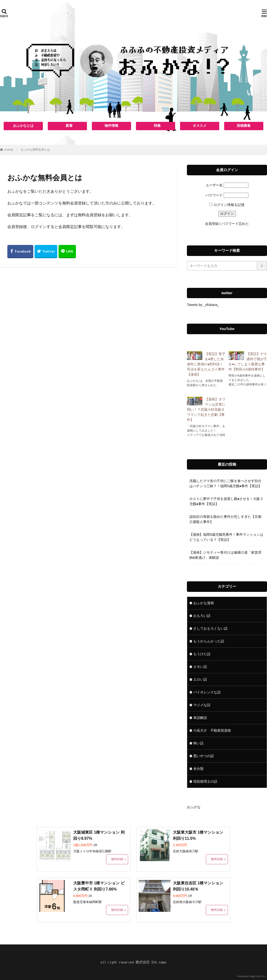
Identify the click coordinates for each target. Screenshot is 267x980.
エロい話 (200, 679)
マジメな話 (202, 705)
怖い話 (198, 743)
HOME (9, 150)
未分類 (198, 769)
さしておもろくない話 (210, 628)
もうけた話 (202, 654)
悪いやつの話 (204, 756)
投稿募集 (244, 126)
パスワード (214, 195)
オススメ (200, 126)
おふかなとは (23, 126)
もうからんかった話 (209, 641)
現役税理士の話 (205, 781)
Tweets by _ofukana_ (203, 305)
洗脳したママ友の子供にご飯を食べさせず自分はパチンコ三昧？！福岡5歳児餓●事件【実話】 (226, 483)
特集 (157, 126)
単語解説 (200, 718)
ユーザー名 (214, 185)
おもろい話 (202, 616)
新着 (69, 126)
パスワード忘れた (235, 224)
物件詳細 (117, 859)
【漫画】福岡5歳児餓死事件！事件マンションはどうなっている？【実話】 (226, 537)
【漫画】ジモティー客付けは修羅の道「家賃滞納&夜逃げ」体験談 (225, 555)
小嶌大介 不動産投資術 (212, 730)
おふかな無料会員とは (35, 150)
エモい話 (200, 667)
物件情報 (111, 126)
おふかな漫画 (204, 603)
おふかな (194, 807)
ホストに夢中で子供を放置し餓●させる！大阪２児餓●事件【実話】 (226, 501)
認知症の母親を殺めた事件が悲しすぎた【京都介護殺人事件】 (225, 519)
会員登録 (212, 224)
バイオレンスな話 (207, 692)
